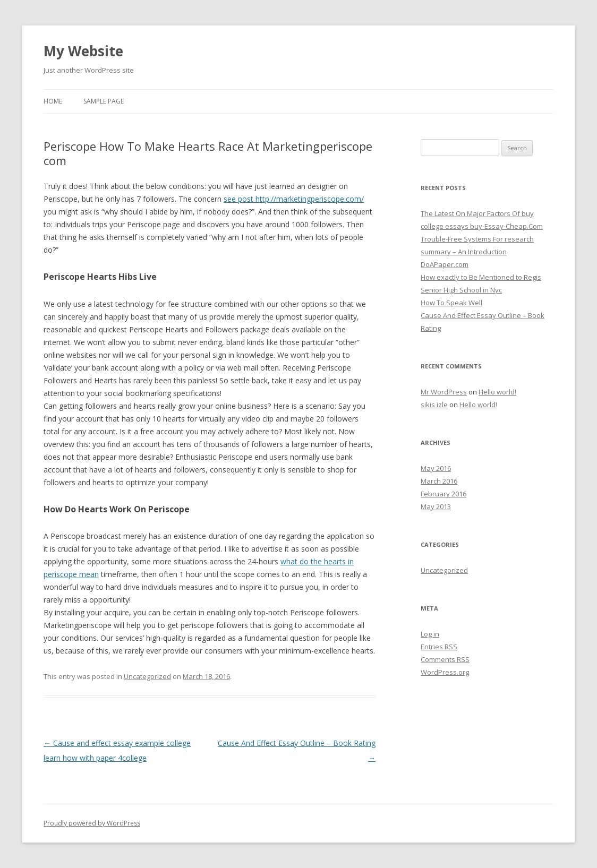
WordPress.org (445, 672)
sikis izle (434, 405)
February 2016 (444, 494)
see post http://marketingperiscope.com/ (294, 199)
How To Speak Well (451, 303)
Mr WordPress (444, 392)
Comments (445, 659)
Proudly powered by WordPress (92, 823)
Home (53, 101)
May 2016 (436, 468)
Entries (439, 647)
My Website (83, 51)
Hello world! (497, 392)
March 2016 (439, 481)
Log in (430, 634)
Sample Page (104, 101)
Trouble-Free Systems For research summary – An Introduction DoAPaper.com (477, 252)
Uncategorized (147, 676)
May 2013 (436, 506)
